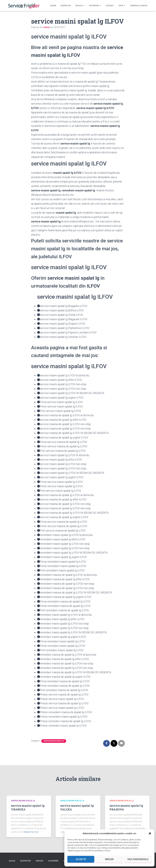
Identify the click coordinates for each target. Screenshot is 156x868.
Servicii (80, 6)
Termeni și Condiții (139, 6)
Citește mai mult (31, 832)
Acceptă (81, 859)
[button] (150, 833)
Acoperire (95, 6)
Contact (110, 6)
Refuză (109, 859)
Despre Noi (66, 6)
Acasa (53, 6)
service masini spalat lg (54, 741)
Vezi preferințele (138, 859)
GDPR (122, 6)
